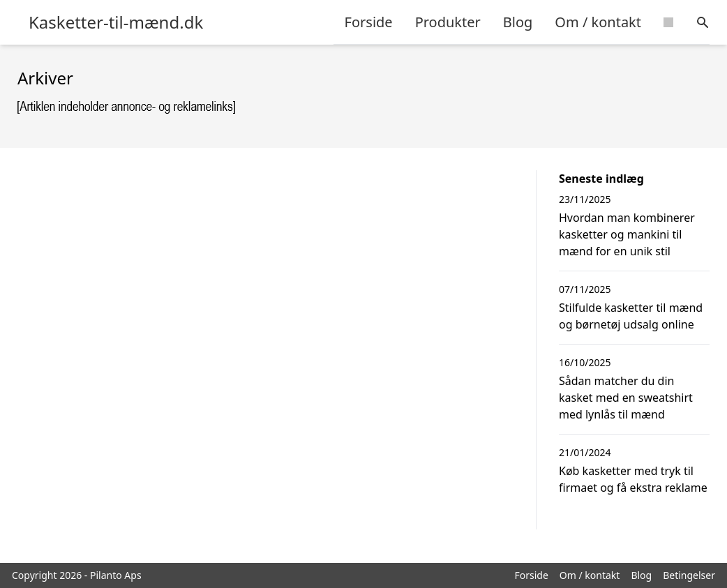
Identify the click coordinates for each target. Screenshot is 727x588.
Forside (369, 22)
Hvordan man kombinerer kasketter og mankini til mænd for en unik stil (627, 234)
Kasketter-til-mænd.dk (116, 22)
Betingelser (689, 575)
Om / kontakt (598, 22)
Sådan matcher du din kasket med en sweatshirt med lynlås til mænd (626, 398)
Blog (518, 22)
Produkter (448, 22)
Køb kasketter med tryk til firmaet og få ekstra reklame (633, 479)
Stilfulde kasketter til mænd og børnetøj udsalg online (631, 316)
